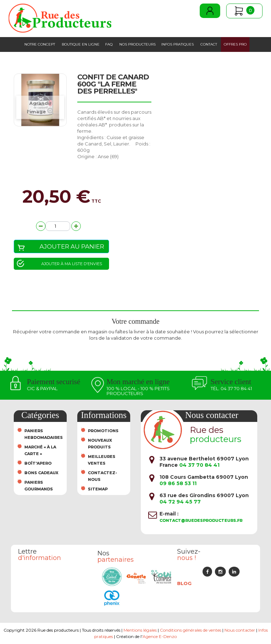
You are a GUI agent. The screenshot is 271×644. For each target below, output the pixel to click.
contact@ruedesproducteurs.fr (201, 520)
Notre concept (40, 44)
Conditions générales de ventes (190, 630)
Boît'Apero (38, 463)
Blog (184, 583)
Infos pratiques (177, 44)
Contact (209, 44)
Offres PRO (235, 44)
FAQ (109, 44)
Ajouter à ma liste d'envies (72, 264)
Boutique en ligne (81, 44)
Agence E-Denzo (160, 636)
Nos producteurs (137, 44)
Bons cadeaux (41, 473)
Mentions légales (140, 630)
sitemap (98, 489)
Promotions (103, 431)
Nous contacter (240, 630)
